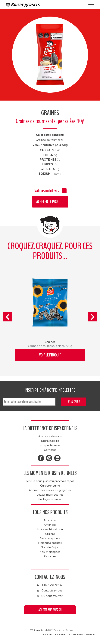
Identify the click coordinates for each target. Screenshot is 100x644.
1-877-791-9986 (52, 585)
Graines (50, 534)
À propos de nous (50, 436)
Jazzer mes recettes (50, 495)
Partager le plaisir (50, 499)
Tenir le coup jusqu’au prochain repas (50, 481)
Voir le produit (50, 355)
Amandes (50, 525)
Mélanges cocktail (50, 543)
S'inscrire (74, 402)
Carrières (50, 450)
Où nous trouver (52, 596)
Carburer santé (50, 486)
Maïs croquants (50, 538)
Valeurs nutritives (47, 191)
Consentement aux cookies (82, 634)
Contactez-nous (52, 591)
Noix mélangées (50, 552)
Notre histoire (50, 441)
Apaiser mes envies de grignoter (50, 490)
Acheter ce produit (50, 202)
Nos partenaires (50, 445)
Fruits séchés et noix (50, 529)
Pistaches (50, 556)
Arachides (50, 520)
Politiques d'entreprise (54, 634)
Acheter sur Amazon (50, 610)
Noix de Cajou (50, 547)
